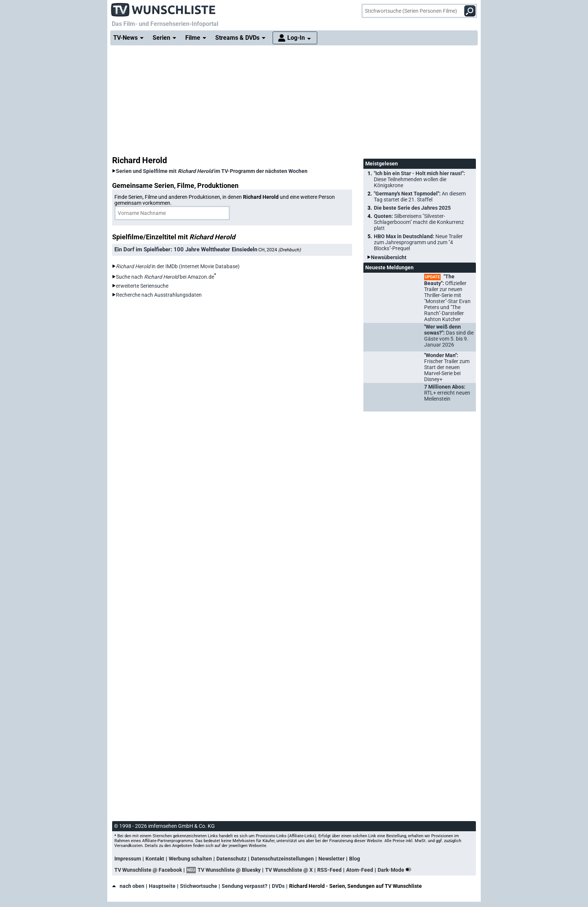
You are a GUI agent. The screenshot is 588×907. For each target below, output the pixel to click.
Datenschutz (231, 859)
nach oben (128, 886)
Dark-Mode (396, 870)
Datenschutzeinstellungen (282, 859)
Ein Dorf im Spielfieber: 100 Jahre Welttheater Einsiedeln (186, 249)
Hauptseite (162, 886)
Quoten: (419, 222)
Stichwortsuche (199, 886)
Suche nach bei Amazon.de (165, 277)
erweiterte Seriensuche (142, 286)
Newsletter (331, 859)
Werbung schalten (190, 859)
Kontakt (155, 859)
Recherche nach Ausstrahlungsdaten (159, 295)
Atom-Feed (360, 870)
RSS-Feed (329, 870)
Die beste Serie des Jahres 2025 (412, 208)
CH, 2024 (280, 250)
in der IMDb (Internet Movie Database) (178, 266)
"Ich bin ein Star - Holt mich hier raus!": (419, 179)
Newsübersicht (389, 257)
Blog (355, 859)
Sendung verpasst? (244, 886)
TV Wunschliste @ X (289, 870)
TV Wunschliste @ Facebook (148, 870)
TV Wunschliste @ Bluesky (229, 870)
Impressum (128, 859)
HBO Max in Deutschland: (418, 242)
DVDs (278, 886)
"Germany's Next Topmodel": (420, 197)
